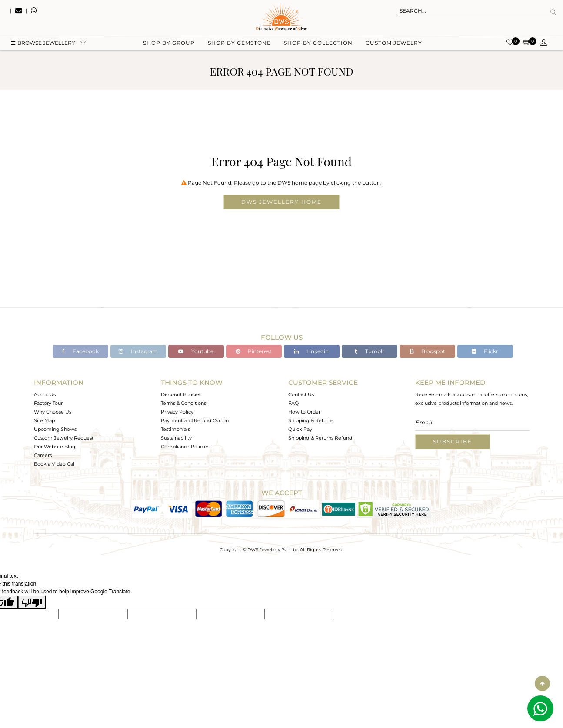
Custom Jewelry (394, 44)
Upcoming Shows (55, 429)
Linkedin (311, 351)
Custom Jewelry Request (64, 438)
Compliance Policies (185, 447)
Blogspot (427, 351)
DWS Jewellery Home (281, 202)
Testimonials (175, 429)
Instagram (138, 351)
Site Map (44, 420)
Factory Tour (48, 403)
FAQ (293, 403)
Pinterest (254, 351)
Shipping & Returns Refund (320, 438)
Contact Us (301, 394)
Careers (43, 455)
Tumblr (369, 351)
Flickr (485, 351)
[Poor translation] (32, 602)
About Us (45, 394)
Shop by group (169, 44)
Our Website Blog (55, 447)
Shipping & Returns (311, 420)
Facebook (80, 351)
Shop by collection (318, 44)
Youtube (196, 351)
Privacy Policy (177, 412)
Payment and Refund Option (195, 420)
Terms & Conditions (183, 403)
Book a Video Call (55, 464)
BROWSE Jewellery (43, 44)
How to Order (304, 412)
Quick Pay (300, 429)
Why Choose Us (53, 412)
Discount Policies (181, 394)
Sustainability (176, 438)
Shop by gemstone (239, 44)
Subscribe (453, 442)
